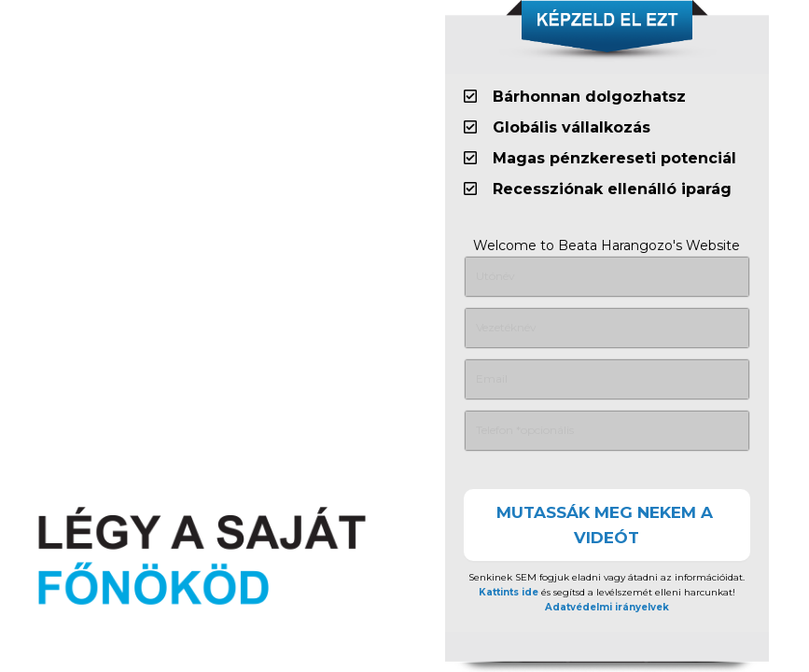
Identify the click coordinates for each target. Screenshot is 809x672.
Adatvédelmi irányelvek (607, 607)
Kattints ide (509, 592)
